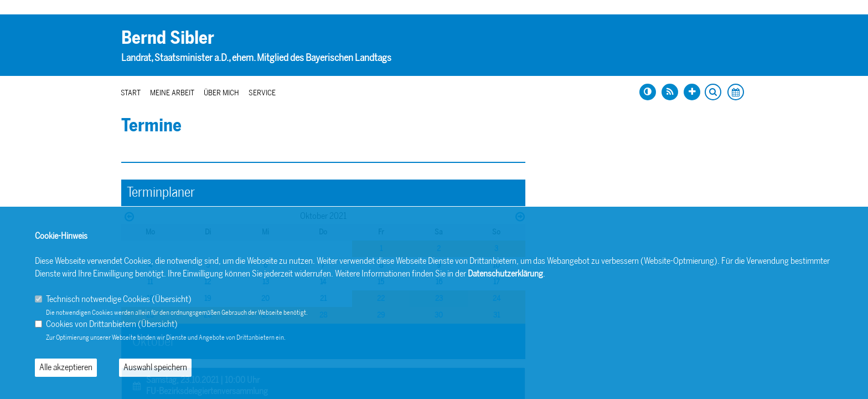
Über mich (221, 93)
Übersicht (172, 299)
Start (131, 93)
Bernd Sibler (168, 38)
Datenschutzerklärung (505, 273)
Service (262, 93)
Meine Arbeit (172, 93)
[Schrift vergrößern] (692, 92)
